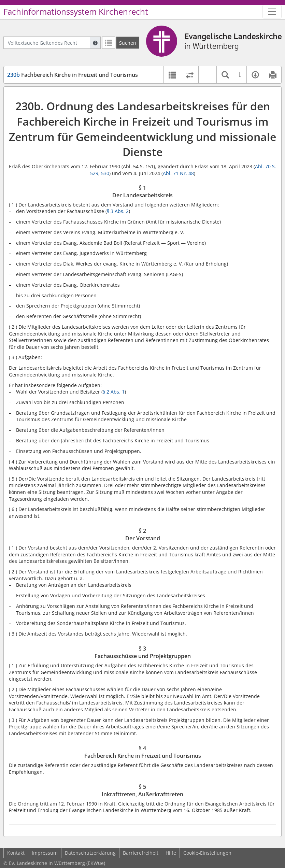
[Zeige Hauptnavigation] (272, 12)
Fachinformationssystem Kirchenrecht (76, 12)
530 (105, 173)
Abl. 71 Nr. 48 (178, 173)
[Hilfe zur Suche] (95, 43)
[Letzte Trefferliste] (109, 43)
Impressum (45, 853)
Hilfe (171, 853)
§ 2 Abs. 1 (114, 392)
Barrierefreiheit (141, 853)
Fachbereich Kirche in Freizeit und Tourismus (73, 75)
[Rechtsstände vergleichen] (190, 75)
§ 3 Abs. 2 (118, 211)
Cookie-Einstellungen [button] (207, 853)
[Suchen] (128, 43)
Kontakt (16, 853)
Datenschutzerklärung (90, 853)
